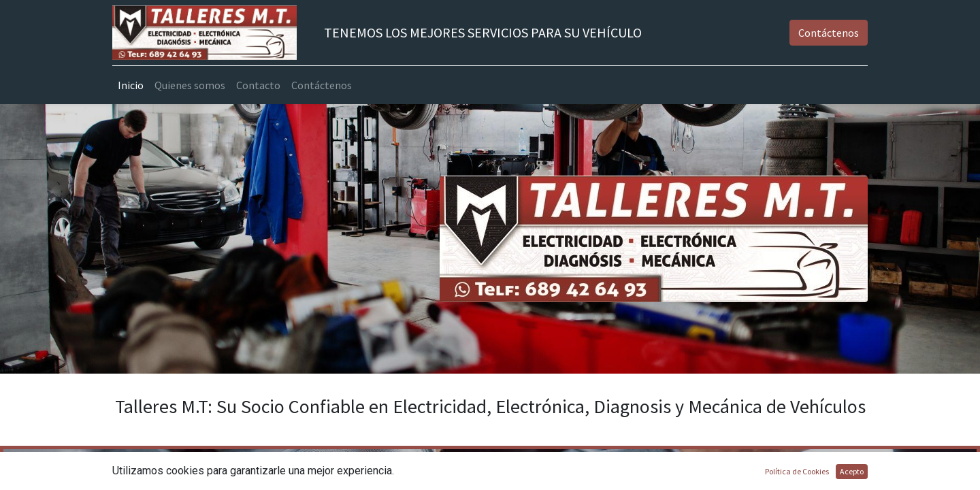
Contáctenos (829, 33)
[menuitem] (131, 85)
